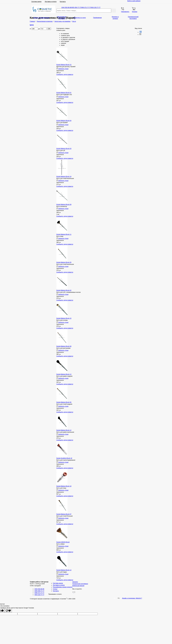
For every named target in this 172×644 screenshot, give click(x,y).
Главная (32, 21)
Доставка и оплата (51, 2)
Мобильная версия (78, 586)
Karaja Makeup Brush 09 (64, 205)
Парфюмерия (97, 18)
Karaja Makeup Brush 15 (64, 318)
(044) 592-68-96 (66, 7)
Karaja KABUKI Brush (63, 542)
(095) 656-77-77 (76, 7)
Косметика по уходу (80, 18)
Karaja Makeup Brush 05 (64, 262)
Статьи (55, 589)
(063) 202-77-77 (96, 7)
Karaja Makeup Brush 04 (64, 121)
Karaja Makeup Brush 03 (64, 149)
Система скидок (36, 2)
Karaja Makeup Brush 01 (64, 93)
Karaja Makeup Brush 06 (64, 402)
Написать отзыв (62, 69)
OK (49, 29)
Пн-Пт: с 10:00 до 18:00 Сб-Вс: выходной (39, 584)
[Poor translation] (8, 611)
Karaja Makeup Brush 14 (64, 570)
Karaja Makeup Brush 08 (64, 346)
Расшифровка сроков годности (63, 587)
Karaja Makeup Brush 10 (64, 65)
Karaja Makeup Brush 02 (64, 290)
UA (114, 598)
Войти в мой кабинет (134, 1)
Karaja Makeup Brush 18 (64, 486)
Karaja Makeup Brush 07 (64, 514)
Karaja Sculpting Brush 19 (64, 458)
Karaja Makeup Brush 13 (64, 374)
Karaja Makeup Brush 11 (64, 234)
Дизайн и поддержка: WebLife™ (132, 598)
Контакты (63, 2)
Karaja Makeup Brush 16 (64, 177)
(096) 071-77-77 (86, 7)
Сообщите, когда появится (65, 75)
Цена (32, 25)
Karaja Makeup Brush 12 (64, 430)
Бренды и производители (41, 18)
